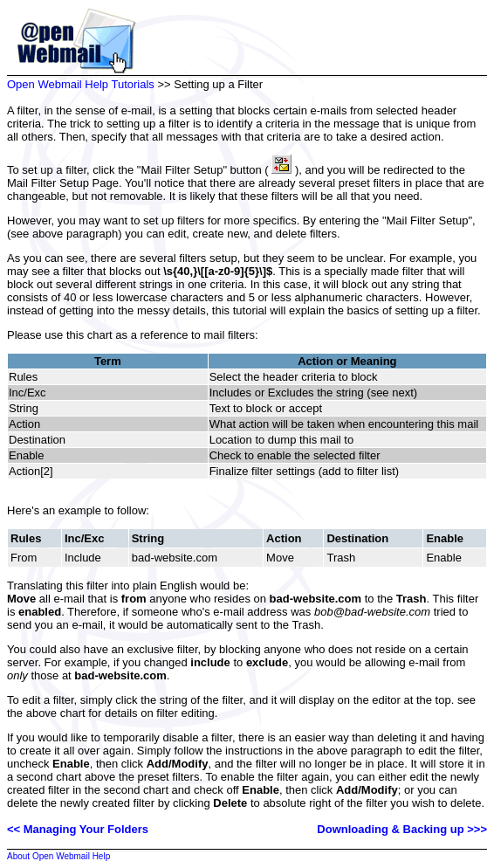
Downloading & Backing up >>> (402, 829)
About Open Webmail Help (58, 856)
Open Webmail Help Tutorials (81, 84)
